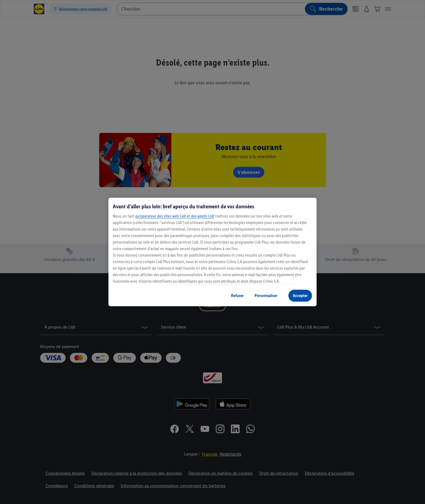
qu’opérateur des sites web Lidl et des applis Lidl (175, 216)
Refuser (237, 296)
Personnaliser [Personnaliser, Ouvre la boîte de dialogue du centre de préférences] (266, 296)
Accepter (300, 296)
